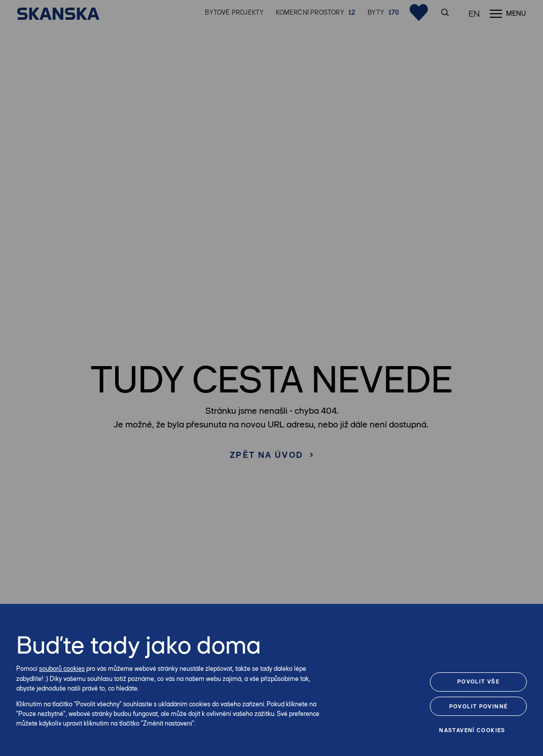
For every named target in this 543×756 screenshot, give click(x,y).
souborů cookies (62, 669)
